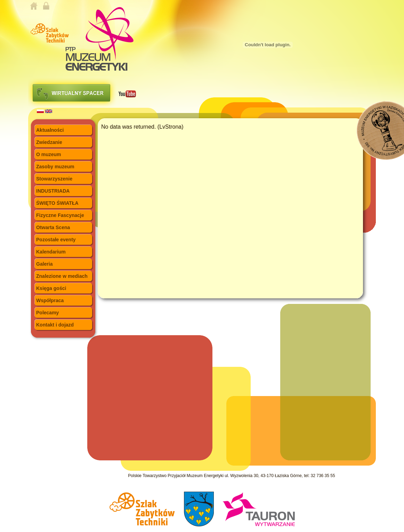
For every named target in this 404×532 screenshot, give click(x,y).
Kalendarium (51, 252)
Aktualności (50, 130)
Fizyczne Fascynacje (60, 215)
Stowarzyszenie (54, 179)
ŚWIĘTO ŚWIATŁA (57, 203)
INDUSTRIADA (53, 191)
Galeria (44, 264)
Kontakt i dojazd (55, 325)
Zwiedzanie (49, 142)
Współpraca (50, 300)
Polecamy (47, 313)
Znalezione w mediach (62, 276)
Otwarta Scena (53, 227)
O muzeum (49, 154)
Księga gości (51, 288)
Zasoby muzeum (55, 167)
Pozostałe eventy (56, 240)
